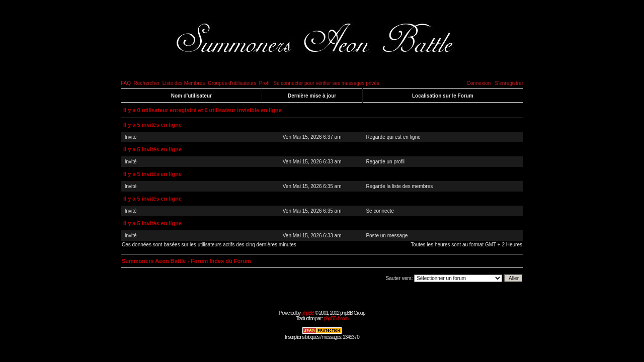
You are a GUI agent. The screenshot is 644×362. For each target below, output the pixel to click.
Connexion (478, 83)
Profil (265, 83)
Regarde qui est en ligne (393, 137)
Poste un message (387, 236)
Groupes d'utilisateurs (232, 83)
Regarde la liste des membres (399, 186)
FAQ (126, 83)
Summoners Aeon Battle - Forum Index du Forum (186, 261)
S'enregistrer (509, 83)
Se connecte (380, 211)
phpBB (308, 313)
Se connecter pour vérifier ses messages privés (326, 83)
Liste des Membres (184, 83)
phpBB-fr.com (336, 319)
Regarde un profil (385, 162)
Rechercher (147, 83)
